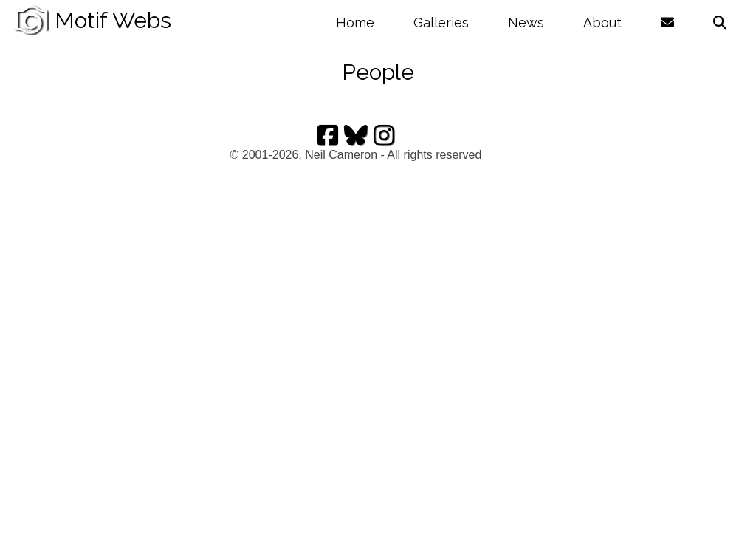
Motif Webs (92, 20)
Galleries (441, 23)
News (526, 23)
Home (355, 23)
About (602, 23)
